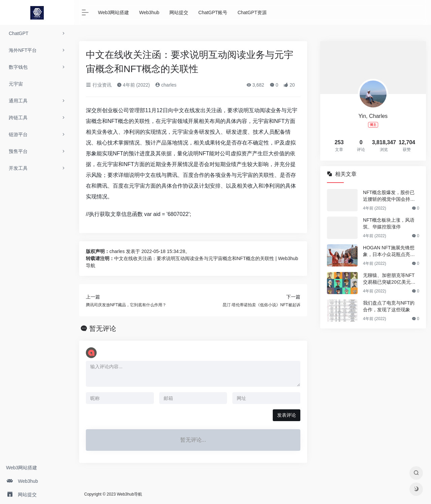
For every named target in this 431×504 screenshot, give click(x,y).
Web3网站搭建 (22, 468)
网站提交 (179, 12)
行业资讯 (99, 85)
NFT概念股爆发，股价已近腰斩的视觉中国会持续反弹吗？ (389, 196)
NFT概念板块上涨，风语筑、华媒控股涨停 (389, 223)
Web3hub (149, 12)
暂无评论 (103, 328)
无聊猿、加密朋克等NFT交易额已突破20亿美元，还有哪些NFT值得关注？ (389, 279)
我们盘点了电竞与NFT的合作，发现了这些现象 (389, 306)
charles (166, 85)
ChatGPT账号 (213, 12)
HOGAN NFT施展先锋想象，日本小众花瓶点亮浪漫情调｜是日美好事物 (389, 251)
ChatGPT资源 (252, 12)
